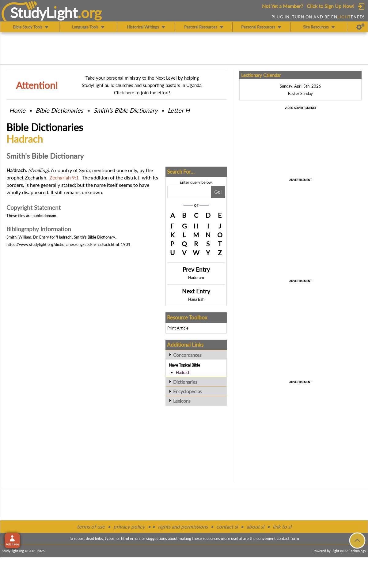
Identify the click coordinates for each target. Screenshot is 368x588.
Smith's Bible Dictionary (125, 110)
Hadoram (196, 277)
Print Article (178, 328)
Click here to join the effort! (142, 92)
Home (17, 110)
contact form (288, 538)
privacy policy (129, 527)
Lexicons (182, 401)
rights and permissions (183, 527)
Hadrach (183, 372)
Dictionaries (185, 382)
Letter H (179, 110)
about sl (255, 527)
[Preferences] (360, 27)
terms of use (91, 527)
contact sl (227, 527)
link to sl (282, 527)
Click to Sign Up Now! (330, 6)
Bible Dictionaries (59, 110)
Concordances (187, 355)
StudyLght (44, 13)
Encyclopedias (188, 391)
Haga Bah (196, 299)
